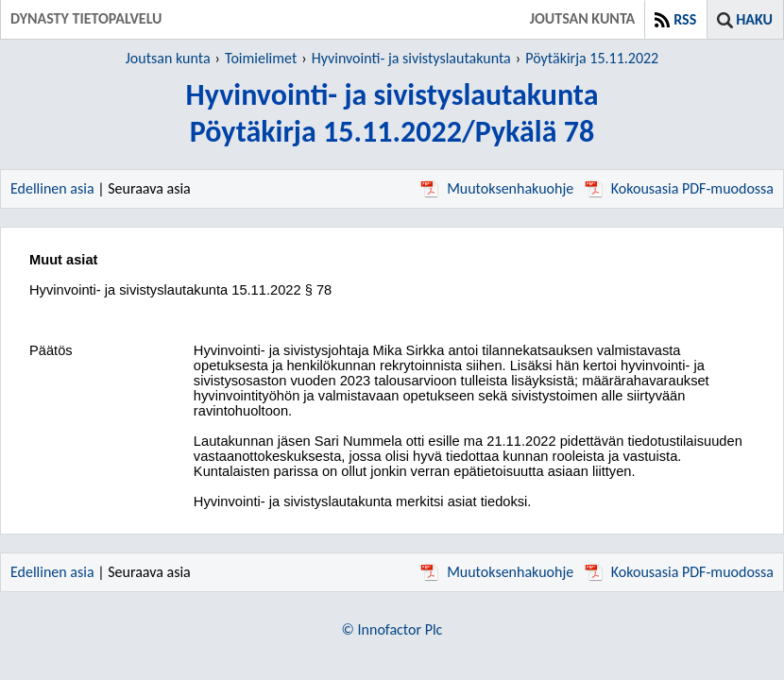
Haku (754, 19)
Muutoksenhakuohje (497, 188)
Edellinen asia (52, 188)
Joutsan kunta (168, 58)
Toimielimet (261, 58)
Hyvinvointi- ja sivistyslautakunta (411, 58)
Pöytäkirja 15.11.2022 (592, 58)
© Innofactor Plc (392, 629)
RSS (685, 19)
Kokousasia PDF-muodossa (679, 188)
